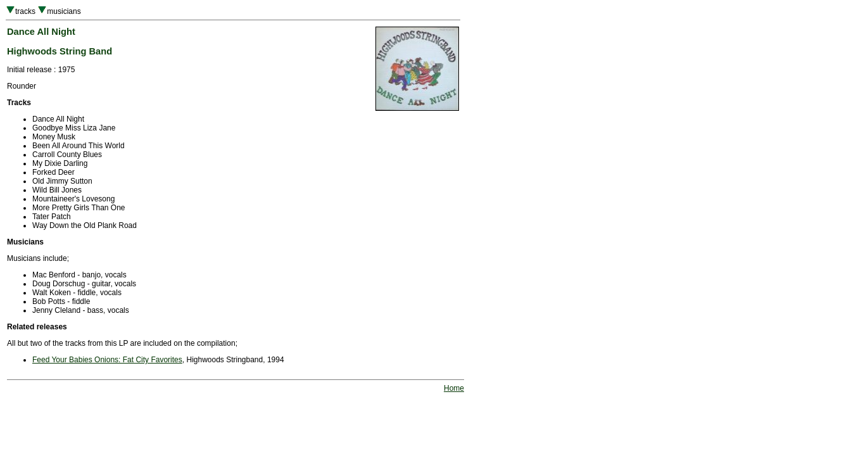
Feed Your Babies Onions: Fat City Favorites (107, 360)
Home (454, 388)
